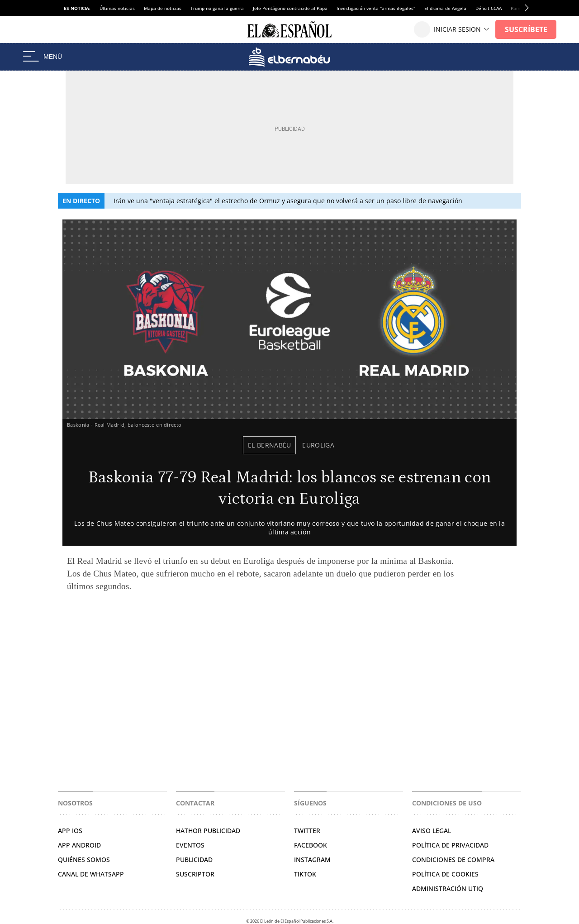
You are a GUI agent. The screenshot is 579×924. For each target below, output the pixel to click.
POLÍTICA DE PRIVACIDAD (450, 845)
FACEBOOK (311, 845)
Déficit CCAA (489, 8)
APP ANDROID (79, 845)
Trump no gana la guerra (217, 8)
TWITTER (307, 831)
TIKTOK (305, 874)
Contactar (195, 803)
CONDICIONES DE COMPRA (453, 860)
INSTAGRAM (312, 860)
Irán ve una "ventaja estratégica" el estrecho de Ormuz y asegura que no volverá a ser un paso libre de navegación (288, 201)
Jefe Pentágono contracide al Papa (290, 8)
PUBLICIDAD (194, 860)
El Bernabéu (270, 445)
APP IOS (70, 831)
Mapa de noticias (163, 8)
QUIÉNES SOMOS (84, 860)
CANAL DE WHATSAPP (91, 874)
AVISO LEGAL (432, 831)
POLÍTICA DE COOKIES (445, 874)
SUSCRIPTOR (195, 874)
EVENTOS (190, 845)
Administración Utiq (448, 888)
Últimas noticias (117, 8)
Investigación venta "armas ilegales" (376, 8)
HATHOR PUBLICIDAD (208, 831)
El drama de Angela (445, 8)
